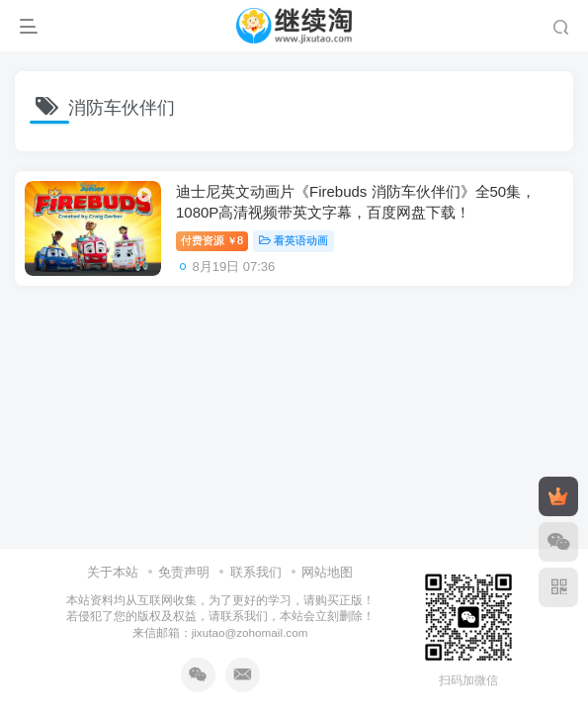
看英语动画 (294, 240)
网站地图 (327, 572)
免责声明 (184, 572)
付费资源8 (212, 240)
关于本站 (113, 572)
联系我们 (256, 572)
